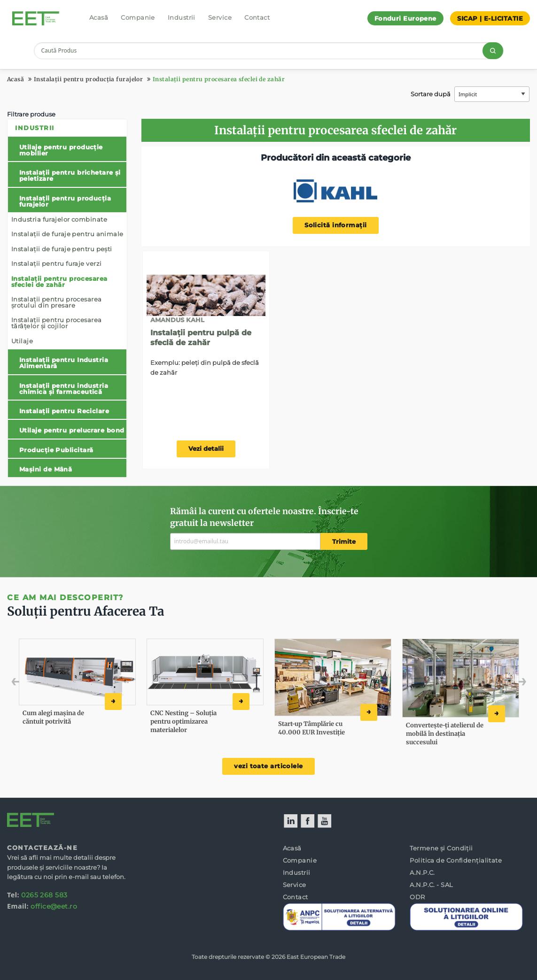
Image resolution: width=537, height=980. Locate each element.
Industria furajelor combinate (59, 219)
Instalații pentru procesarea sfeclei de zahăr (219, 79)
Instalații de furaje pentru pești (62, 249)
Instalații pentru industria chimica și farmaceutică (64, 389)
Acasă (99, 17)
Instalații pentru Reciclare (64, 411)
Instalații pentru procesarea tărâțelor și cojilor (57, 323)
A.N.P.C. (422, 872)
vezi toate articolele (268, 766)
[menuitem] (67, 298)
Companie (138, 17)
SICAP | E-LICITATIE (490, 18)
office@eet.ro (54, 906)
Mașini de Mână (46, 469)
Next (508, 684)
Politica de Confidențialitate (456, 860)
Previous (36, 684)
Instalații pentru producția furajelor (89, 79)
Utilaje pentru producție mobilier (61, 150)
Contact (257, 17)
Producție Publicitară (56, 450)
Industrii (182, 17)
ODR (417, 897)
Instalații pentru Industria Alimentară (64, 363)
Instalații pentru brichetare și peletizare (70, 175)
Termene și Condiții (441, 848)
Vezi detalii (206, 449)
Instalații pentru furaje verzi (57, 263)
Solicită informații (336, 225)
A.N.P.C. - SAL (431, 885)
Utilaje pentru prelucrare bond (72, 430)
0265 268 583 (44, 895)
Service (220, 17)
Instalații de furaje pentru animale (67, 234)
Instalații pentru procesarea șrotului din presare (57, 302)
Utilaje (22, 341)
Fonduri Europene (405, 18)
